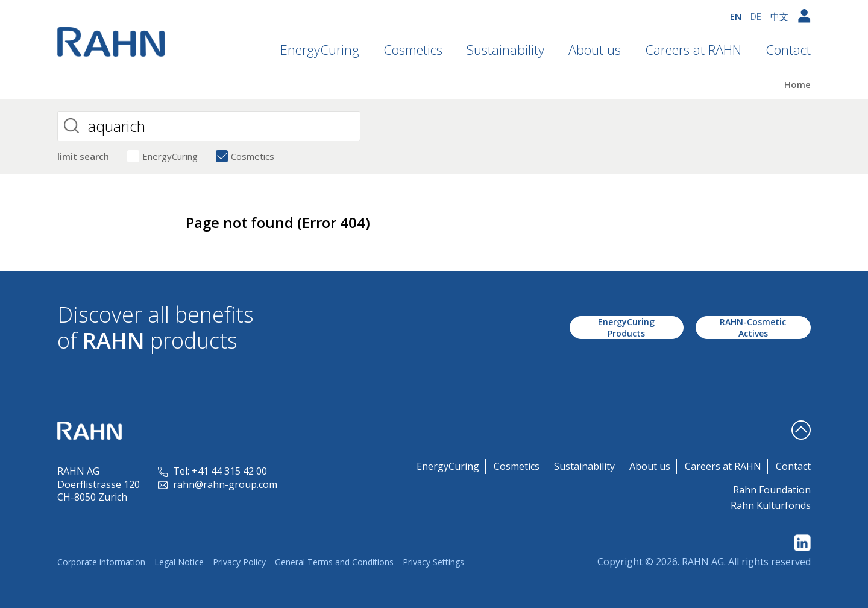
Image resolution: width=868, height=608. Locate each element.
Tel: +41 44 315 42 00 (212, 471)
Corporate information (101, 562)
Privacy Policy (239, 562)
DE (756, 16)
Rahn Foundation (772, 490)
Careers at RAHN (693, 49)
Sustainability (505, 49)
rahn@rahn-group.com (218, 484)
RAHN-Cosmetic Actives (753, 328)
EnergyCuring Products (626, 328)
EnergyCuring (320, 49)
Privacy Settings (433, 562)
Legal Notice (179, 562)
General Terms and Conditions (334, 562)
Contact (788, 49)
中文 (779, 16)
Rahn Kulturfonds (771, 505)
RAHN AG (703, 562)
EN (736, 16)
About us (595, 49)
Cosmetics (413, 49)
